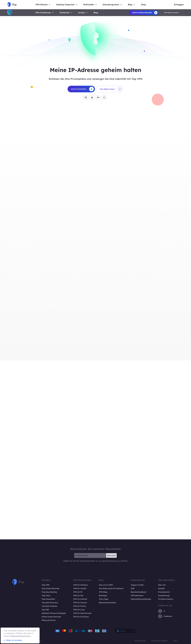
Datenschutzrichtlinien (159, 641)
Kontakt (161, 588)
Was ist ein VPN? (106, 585)
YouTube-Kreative (165, 599)
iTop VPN (45, 585)
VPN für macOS (80, 588)
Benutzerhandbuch (138, 592)
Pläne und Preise (49, 620)
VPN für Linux (79, 610)
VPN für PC (78, 592)
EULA (175, 641)
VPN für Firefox (80, 606)
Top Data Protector (50, 606)
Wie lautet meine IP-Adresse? (111, 588)
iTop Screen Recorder (51, 588)
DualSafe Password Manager (54, 613)
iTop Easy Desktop (49, 592)
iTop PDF (45, 610)
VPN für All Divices (81, 617)
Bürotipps (103, 596)
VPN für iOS (78, 596)
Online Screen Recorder (51, 617)
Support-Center (137, 585)
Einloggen (179, 5)
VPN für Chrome (80, 603)
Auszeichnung (164, 596)
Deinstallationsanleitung (141, 599)
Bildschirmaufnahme (107, 603)
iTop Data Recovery (50, 603)
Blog (96, 13)
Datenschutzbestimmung (20, 636)
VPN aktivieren (137, 596)
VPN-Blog (103, 592)
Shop (143, 5)
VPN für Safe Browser (82, 613)
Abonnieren (111, 555)
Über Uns (162, 585)
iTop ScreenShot (48, 599)
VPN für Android (80, 599)
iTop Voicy (46, 596)
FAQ (133, 588)
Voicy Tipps (104, 599)
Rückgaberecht (140, 641)
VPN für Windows (81, 585)
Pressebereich (164, 592)
